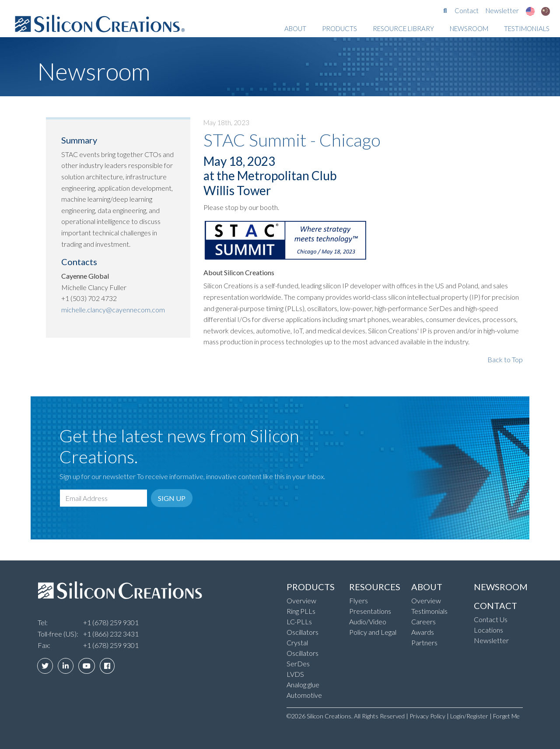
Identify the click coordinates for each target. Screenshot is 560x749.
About (295, 28)
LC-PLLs (299, 621)
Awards (423, 632)
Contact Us (491, 619)
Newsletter (502, 10)
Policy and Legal (373, 632)
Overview (301, 600)
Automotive (304, 695)
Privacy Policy (427, 716)
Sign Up (172, 498)
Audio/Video (368, 621)
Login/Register (469, 716)
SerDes (298, 663)
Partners (424, 642)
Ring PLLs (301, 611)
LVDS (295, 674)
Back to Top (505, 359)
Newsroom (469, 28)
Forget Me (506, 716)
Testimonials (527, 28)
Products (339, 28)
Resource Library (403, 28)
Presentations (370, 611)
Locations (488, 630)
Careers (423, 621)
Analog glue (303, 684)
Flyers (359, 600)
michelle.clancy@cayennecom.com (113, 310)
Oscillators (303, 632)
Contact (467, 10)
